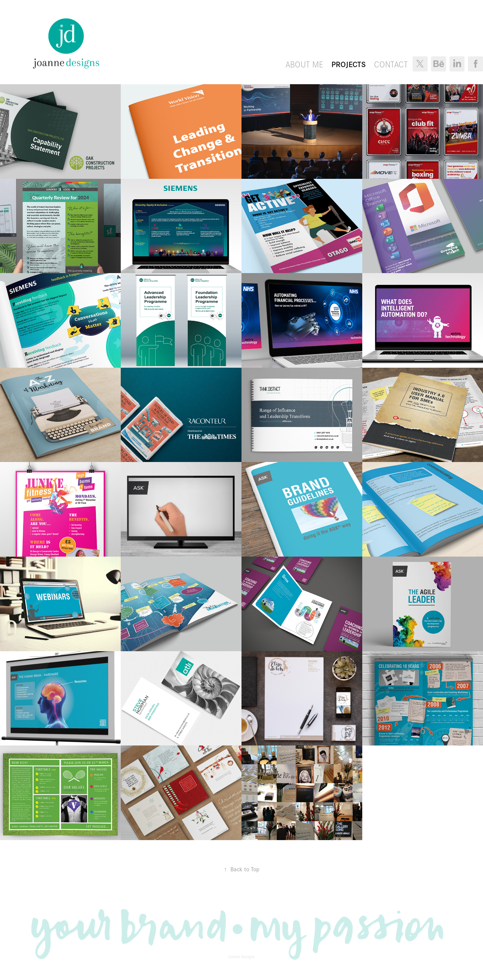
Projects (348, 64)
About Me (304, 64)
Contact (391, 64)
